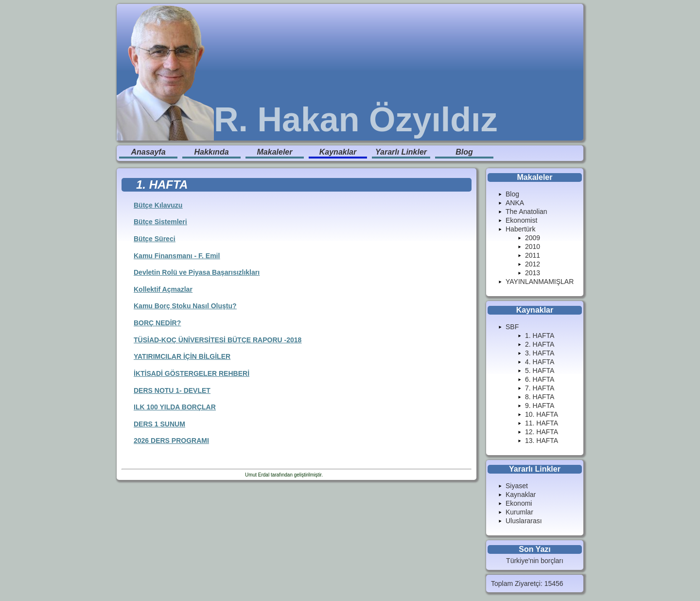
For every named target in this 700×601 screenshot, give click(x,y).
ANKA (515, 203)
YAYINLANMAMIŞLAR (540, 282)
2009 (533, 238)
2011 (533, 255)
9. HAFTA (540, 406)
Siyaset (517, 486)
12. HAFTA (542, 432)
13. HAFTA (542, 441)
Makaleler (275, 152)
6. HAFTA (540, 379)
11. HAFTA (542, 423)
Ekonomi (519, 503)
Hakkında (211, 152)
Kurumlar (519, 512)
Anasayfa (148, 152)
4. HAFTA (540, 362)
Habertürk (520, 229)
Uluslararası (524, 521)
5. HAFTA (540, 371)
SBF (512, 327)
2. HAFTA (540, 344)
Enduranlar (336, 475)
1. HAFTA (540, 336)
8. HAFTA (540, 397)
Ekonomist (521, 220)
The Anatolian (526, 212)
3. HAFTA (540, 353)
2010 (533, 247)
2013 (533, 273)
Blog (464, 152)
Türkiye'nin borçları (535, 561)
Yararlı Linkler (401, 152)
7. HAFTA (540, 388)
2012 (533, 264)
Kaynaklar (338, 152)
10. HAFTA (542, 414)
